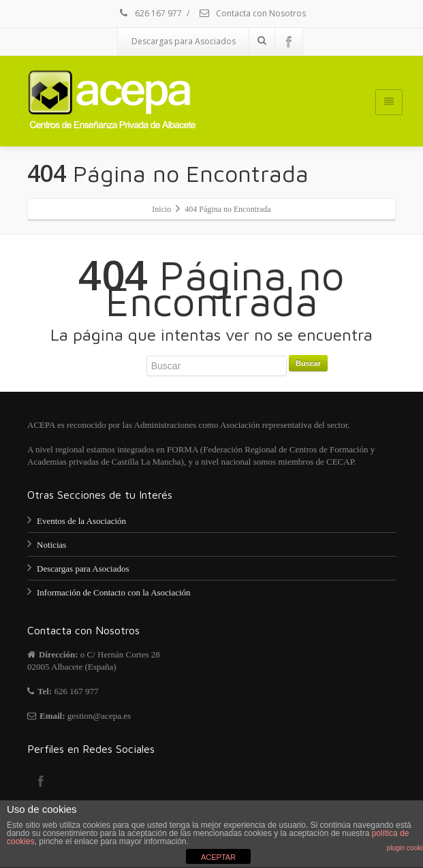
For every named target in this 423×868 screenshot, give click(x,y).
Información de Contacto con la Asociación (114, 592)
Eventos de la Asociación (81, 521)
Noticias (51, 545)
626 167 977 (150, 13)
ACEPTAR (218, 857)
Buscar (308, 363)
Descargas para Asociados (184, 41)
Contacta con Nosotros (252, 13)
